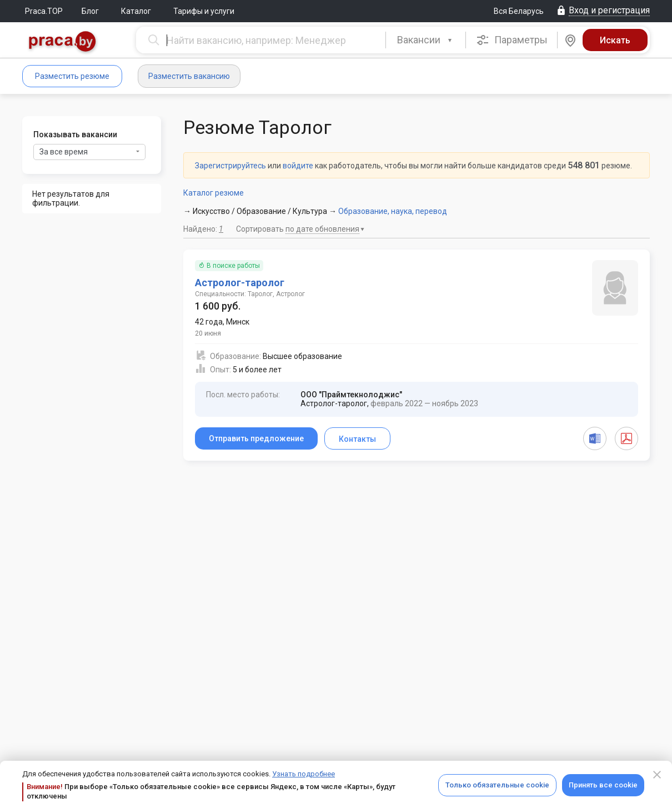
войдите (298, 166)
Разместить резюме (72, 76)
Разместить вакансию (189, 76)
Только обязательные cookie (497, 785)
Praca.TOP (44, 11)
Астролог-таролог (240, 283)
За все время (89, 152)
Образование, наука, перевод (393, 211)
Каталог (136, 11)
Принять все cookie (603, 785)
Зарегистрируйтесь (230, 166)
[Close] (657, 775)
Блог (90, 11)
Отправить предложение (256, 438)
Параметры (512, 40)
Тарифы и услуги (204, 11)
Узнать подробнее (304, 774)
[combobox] (426, 40)
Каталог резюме (214, 193)
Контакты (357, 439)
